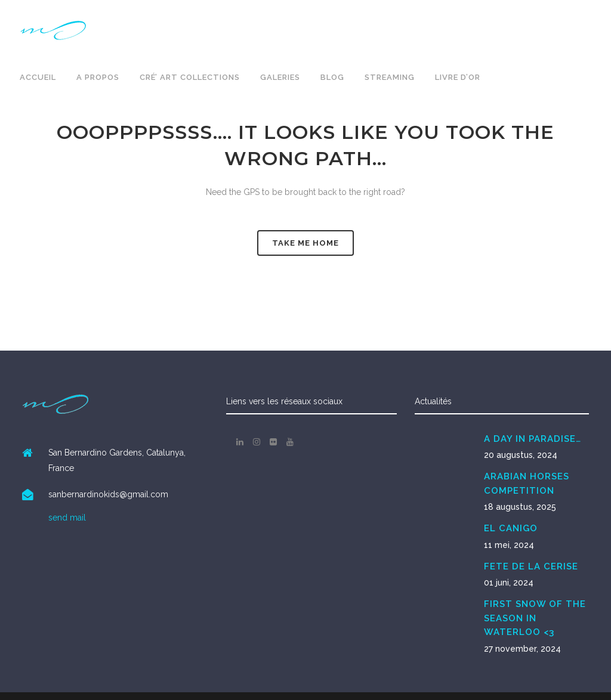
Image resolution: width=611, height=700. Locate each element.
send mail (67, 518)
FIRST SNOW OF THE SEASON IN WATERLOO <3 (535, 618)
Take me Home (305, 243)
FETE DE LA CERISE (531, 566)
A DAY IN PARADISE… (533, 439)
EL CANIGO (511, 528)
